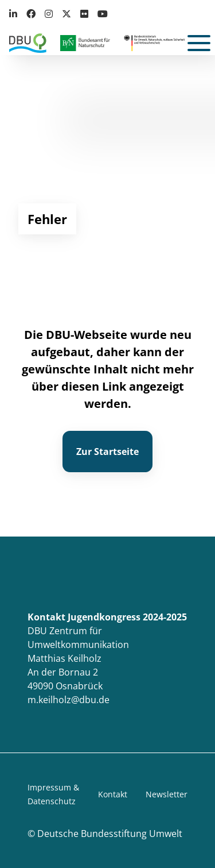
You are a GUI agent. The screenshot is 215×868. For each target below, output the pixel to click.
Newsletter (167, 794)
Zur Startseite (107, 452)
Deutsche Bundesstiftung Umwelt (110, 834)
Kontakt (113, 794)
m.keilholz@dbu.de (69, 700)
